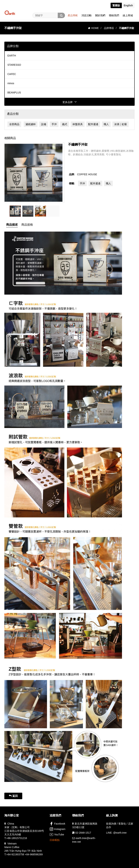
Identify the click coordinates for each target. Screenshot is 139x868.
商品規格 (27, 225)
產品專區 (73, 15)
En (128, 5)
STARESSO (14, 65)
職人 (106, 124)
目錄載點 (55, 840)
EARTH (12, 56)
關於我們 (100, 15)
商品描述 (12, 225)
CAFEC (12, 74)
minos (11, 83)
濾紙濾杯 (31, 124)
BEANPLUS (14, 93)
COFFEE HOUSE (87, 174)
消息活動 (87, 15)
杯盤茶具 (78, 124)
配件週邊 (93, 124)
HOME (93, 28)
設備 (44, 124)
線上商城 (128, 15)
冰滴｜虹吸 (121, 124)
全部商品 (14, 124)
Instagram (57, 829)
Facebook (57, 824)
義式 (65, 124)
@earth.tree (120, 833)
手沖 (54, 124)
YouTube (57, 835)
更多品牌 (70, 102)
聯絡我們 (114, 15)
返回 (13, 796)
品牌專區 (109, 28)
